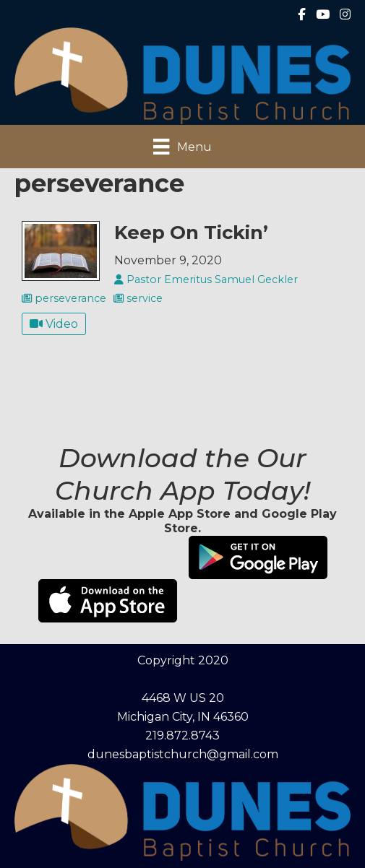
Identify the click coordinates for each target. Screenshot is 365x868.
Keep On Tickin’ (191, 232)
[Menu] (182, 147)
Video (54, 324)
